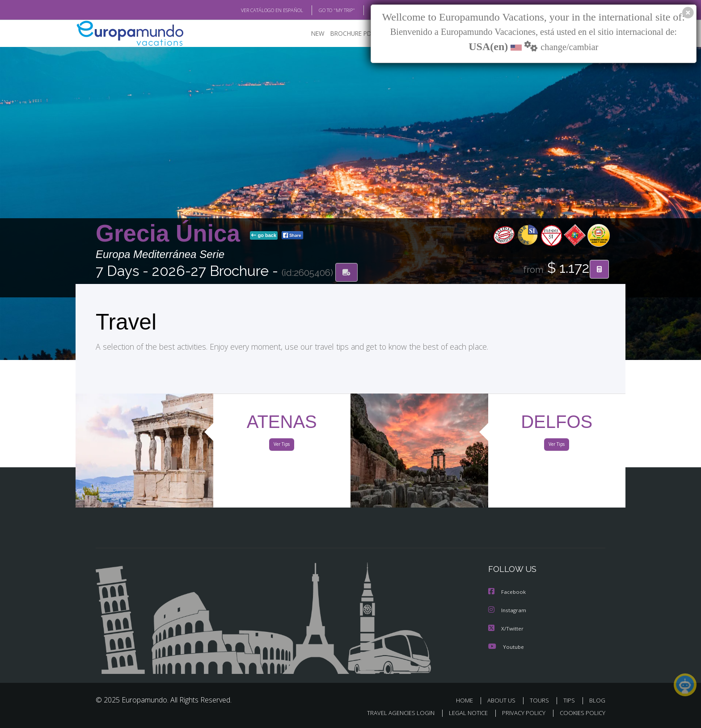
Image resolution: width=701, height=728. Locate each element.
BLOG (365, 10)
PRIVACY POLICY (520, 713)
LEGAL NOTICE (462, 713)
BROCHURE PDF (346, 34)
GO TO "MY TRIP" (322, 10)
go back (264, 236)
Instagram (508, 611)
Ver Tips (282, 446)
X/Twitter (506, 629)
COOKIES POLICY (581, 713)
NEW (309, 34)
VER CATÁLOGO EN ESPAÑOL (251, 10)
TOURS (541, 700)
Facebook (507, 593)
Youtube (506, 646)
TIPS (570, 700)
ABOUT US (504, 700)
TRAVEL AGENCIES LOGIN (392, 713)
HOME (468, 700)
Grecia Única (171, 234)
